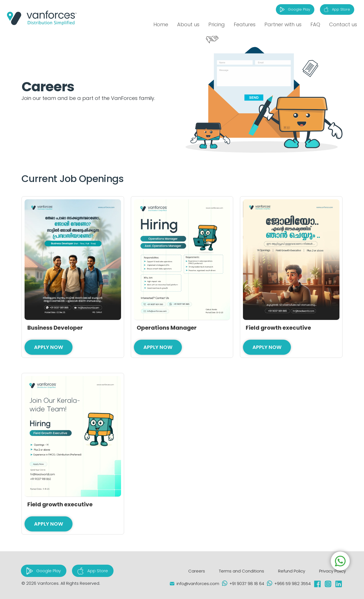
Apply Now (49, 347)
